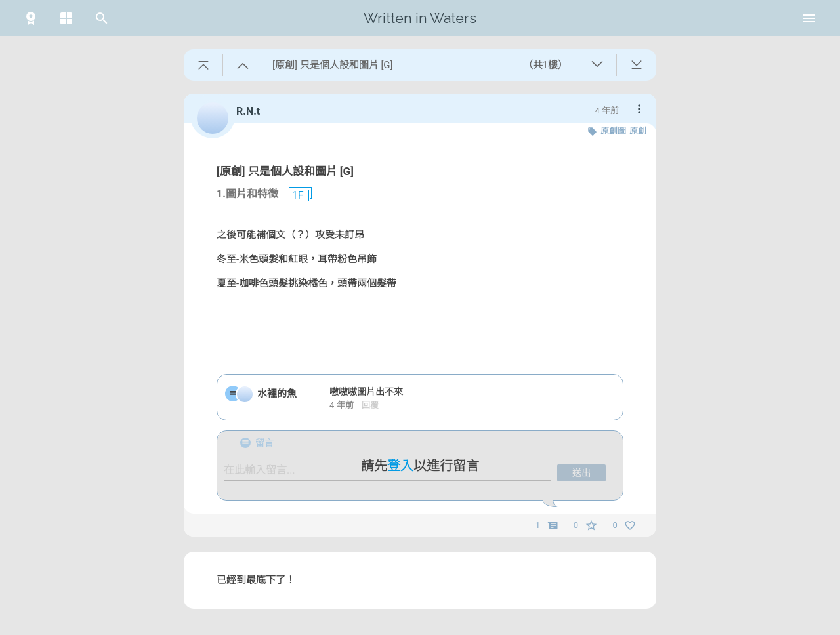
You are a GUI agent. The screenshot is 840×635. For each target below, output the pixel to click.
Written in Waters (420, 18)
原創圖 (613, 131)
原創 (638, 131)
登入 (400, 466)
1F (293, 195)
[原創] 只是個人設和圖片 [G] (285, 171)
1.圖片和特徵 (247, 194)
